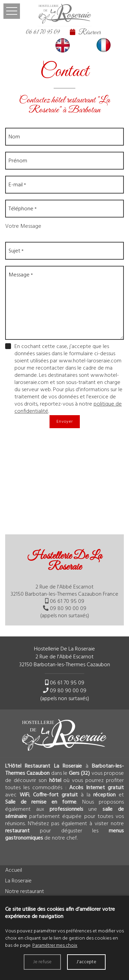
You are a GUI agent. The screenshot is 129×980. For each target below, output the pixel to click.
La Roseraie (18, 881)
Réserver (90, 33)
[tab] (64, 585)
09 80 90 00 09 (68, 609)
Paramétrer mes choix (55, 946)
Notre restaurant (25, 892)
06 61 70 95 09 (43, 32)
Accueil (14, 870)
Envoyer (65, 422)
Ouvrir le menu (12, 11)
